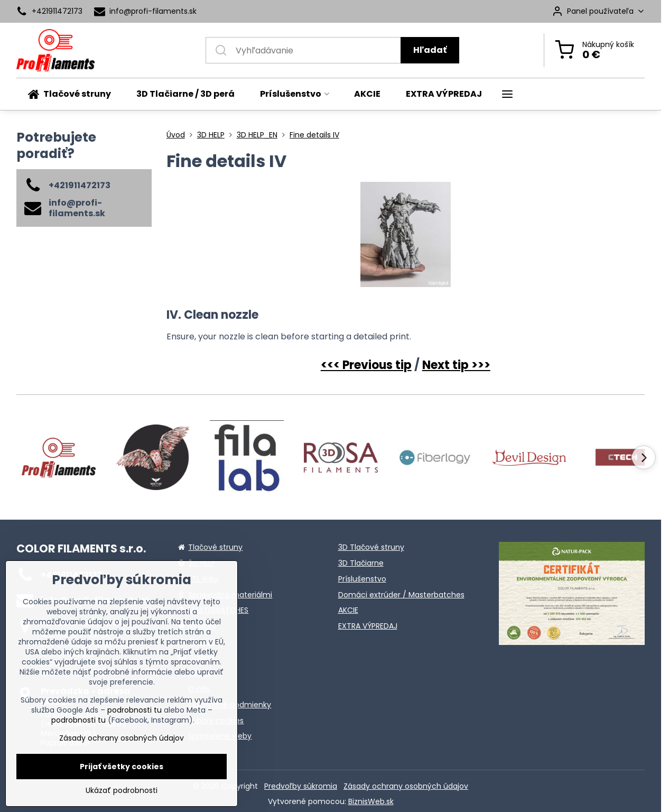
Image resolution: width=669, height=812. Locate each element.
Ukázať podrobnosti (122, 791)
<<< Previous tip (366, 365)
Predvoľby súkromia (301, 786)
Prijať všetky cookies (122, 767)
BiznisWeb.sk (371, 801)
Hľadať (430, 50)
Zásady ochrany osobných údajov (406, 786)
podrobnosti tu (134, 710)
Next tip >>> (456, 365)
